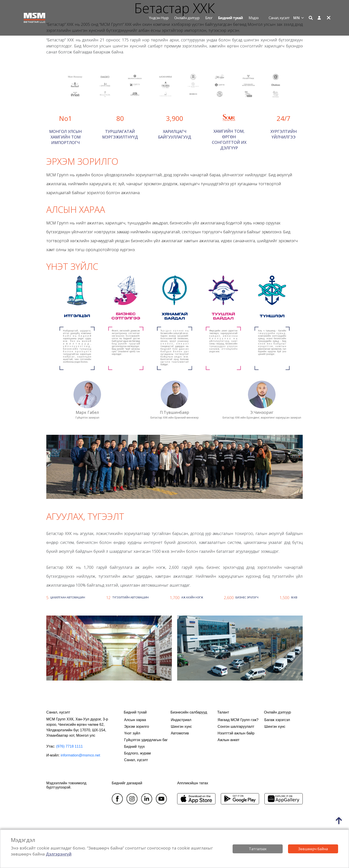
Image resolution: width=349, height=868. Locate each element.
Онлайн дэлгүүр (187, 18)
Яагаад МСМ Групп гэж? (238, 720)
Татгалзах (258, 849)
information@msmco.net (80, 755)
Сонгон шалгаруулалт (236, 726)
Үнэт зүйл (132, 733)
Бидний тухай (230, 18)
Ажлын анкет (229, 740)
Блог (209, 18)
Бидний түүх (135, 746)
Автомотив (180, 733)
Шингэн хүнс (181, 726)
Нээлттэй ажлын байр (236, 733)
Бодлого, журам (138, 753)
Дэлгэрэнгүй (59, 854)
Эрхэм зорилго (137, 726)
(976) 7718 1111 (69, 746)
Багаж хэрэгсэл (277, 720)
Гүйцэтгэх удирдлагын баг (146, 740)
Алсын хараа (135, 720)
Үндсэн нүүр (159, 18)
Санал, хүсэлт (279, 18)
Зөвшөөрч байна (313, 849)
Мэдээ (254, 18)
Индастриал (181, 720)
